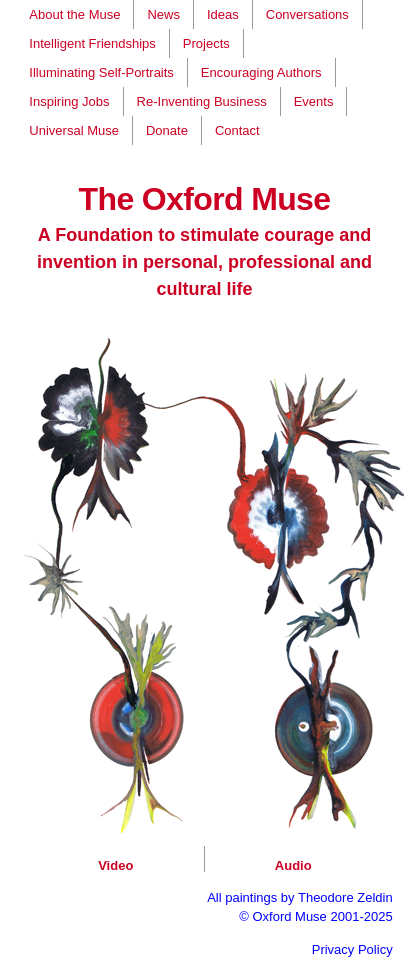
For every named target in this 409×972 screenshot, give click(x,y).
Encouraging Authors (261, 72)
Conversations (307, 14)
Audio (293, 865)
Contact (237, 130)
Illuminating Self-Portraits (101, 72)
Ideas (223, 14)
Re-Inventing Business (202, 101)
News (163, 14)
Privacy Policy (352, 949)
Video (115, 865)
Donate (167, 130)
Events (314, 101)
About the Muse (74, 14)
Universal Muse (74, 130)
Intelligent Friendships (92, 43)
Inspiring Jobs (69, 101)
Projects (206, 43)
